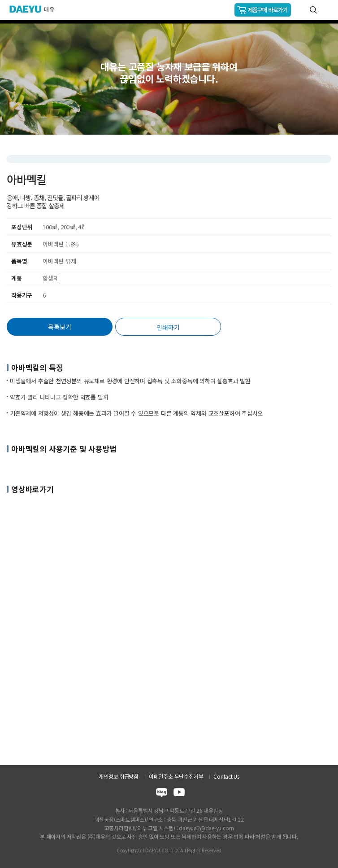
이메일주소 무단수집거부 (176, 776)
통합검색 (313, 10)
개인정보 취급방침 (119, 776)
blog (162, 794)
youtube (179, 794)
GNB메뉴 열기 (327, 10)
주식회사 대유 (36, 9)
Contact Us (226, 776)
